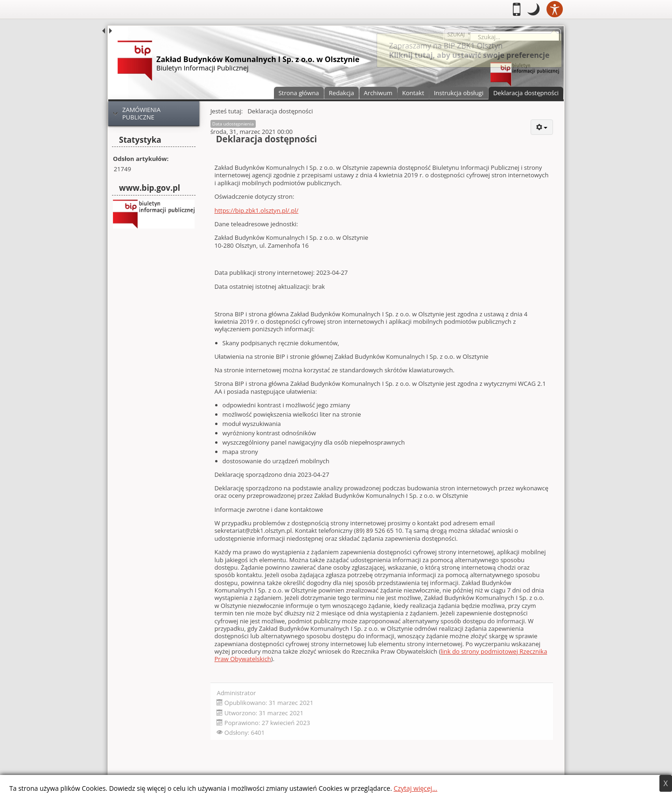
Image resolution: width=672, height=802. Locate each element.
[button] (533, 9)
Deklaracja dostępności (526, 93)
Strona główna (299, 93)
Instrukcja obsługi (459, 93)
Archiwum (378, 93)
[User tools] (542, 127)
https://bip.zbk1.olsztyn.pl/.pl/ (256, 210)
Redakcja (342, 93)
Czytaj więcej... (415, 788)
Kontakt (413, 93)
